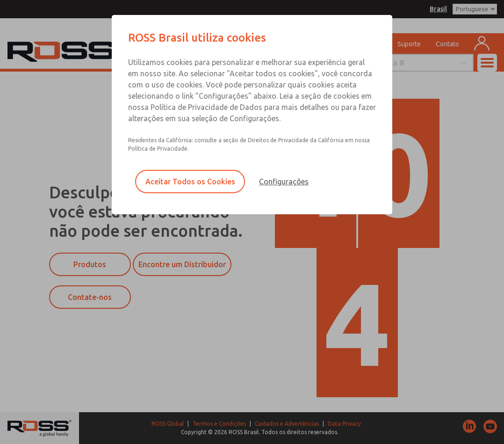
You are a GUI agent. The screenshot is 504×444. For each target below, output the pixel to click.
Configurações (284, 182)
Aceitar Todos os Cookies (190, 182)
